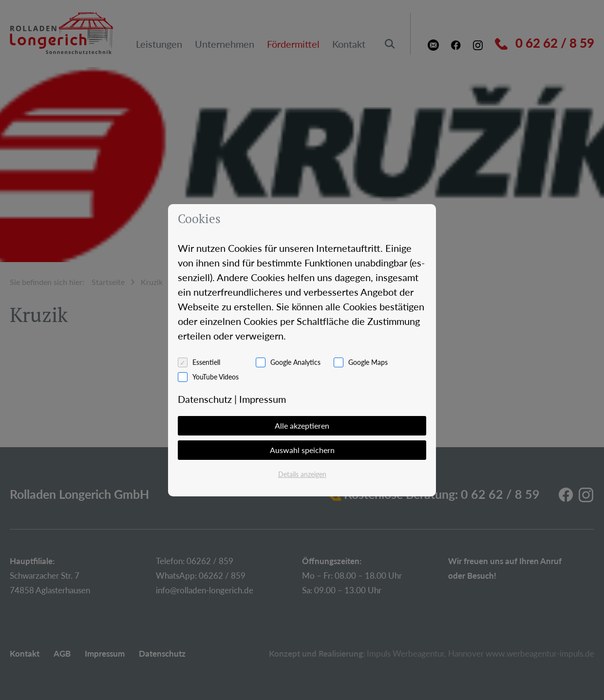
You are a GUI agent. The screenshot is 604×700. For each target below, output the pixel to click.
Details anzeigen (302, 474)
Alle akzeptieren (302, 426)
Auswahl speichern (302, 450)
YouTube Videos (216, 377)
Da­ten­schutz (205, 399)
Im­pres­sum (263, 399)
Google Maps (368, 362)
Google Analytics (295, 362)
